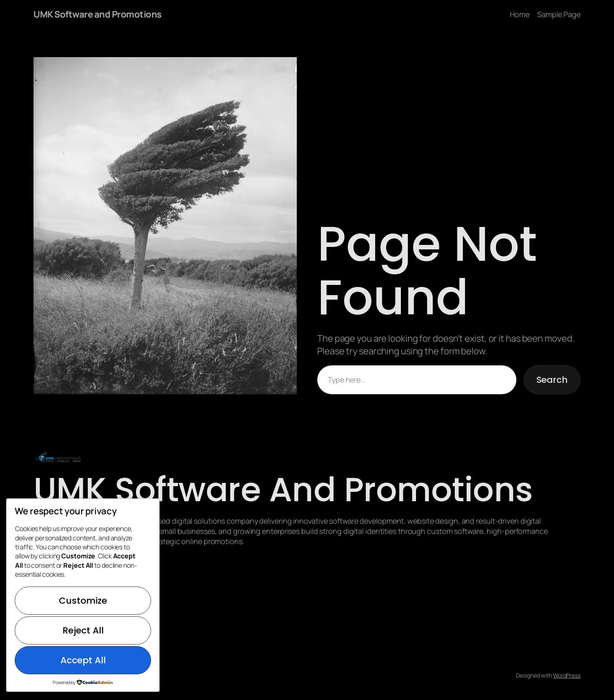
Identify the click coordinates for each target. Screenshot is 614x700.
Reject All (83, 630)
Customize (83, 601)
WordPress (567, 675)
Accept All (83, 660)
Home (520, 14)
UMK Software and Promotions (98, 14)
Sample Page (559, 14)
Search (552, 380)
